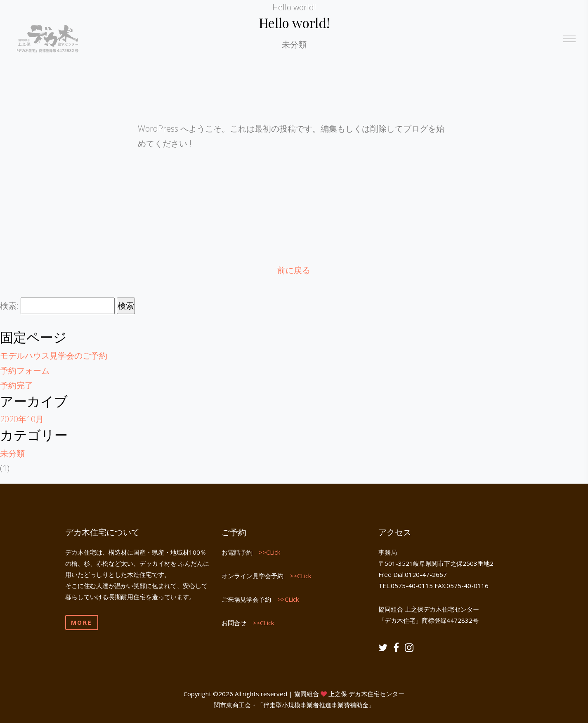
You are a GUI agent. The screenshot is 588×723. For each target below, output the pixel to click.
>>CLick (269, 552)
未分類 (12, 453)
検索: (9, 306)
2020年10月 (22, 419)
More (82, 623)
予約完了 (17, 385)
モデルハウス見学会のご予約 (54, 356)
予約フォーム (25, 370)
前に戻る (294, 270)
